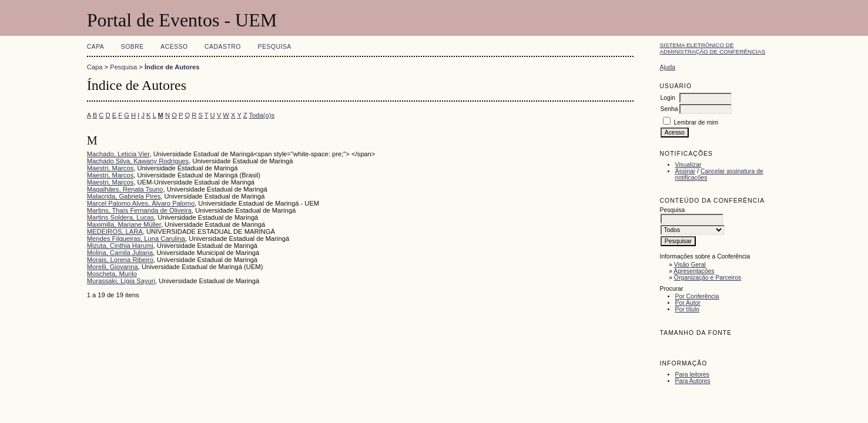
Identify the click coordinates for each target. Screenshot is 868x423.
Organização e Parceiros (708, 278)
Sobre (133, 47)
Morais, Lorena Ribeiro (120, 260)
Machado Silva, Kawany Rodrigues (138, 161)
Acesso (174, 47)
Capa (96, 47)
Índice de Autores (172, 67)
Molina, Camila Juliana (120, 253)
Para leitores (692, 375)
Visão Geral (690, 265)
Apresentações (694, 271)
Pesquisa (274, 47)
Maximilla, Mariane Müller (124, 224)
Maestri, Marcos (110, 168)
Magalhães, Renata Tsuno (125, 189)
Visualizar (688, 165)
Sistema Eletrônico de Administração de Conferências (713, 48)
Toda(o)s (262, 115)
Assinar (686, 171)
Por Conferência (697, 296)
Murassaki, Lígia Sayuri (121, 281)
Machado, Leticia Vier (118, 154)
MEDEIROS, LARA (115, 231)
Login (668, 98)
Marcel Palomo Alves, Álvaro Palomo (141, 203)
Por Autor (688, 303)
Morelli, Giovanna (113, 267)
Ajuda (668, 67)
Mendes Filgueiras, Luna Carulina (136, 239)
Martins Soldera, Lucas (120, 217)
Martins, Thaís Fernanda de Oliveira (139, 210)
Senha (669, 109)
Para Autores (693, 381)
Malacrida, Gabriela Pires (124, 196)
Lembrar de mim (696, 122)
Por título (688, 309)
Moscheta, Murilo (112, 274)
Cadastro (223, 47)
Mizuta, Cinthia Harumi (120, 246)
